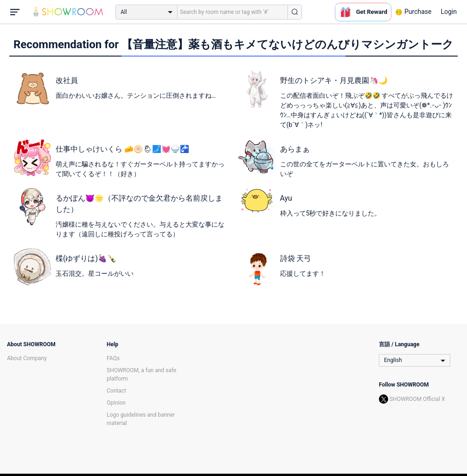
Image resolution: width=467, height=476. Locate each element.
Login (449, 12)
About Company (27, 358)
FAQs (113, 358)
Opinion (116, 403)
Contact (116, 391)
